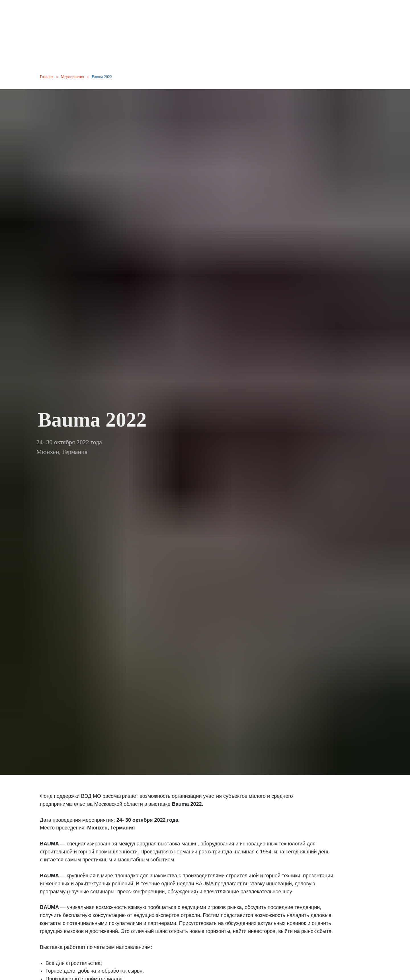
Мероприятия (72, 77)
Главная (47, 77)
